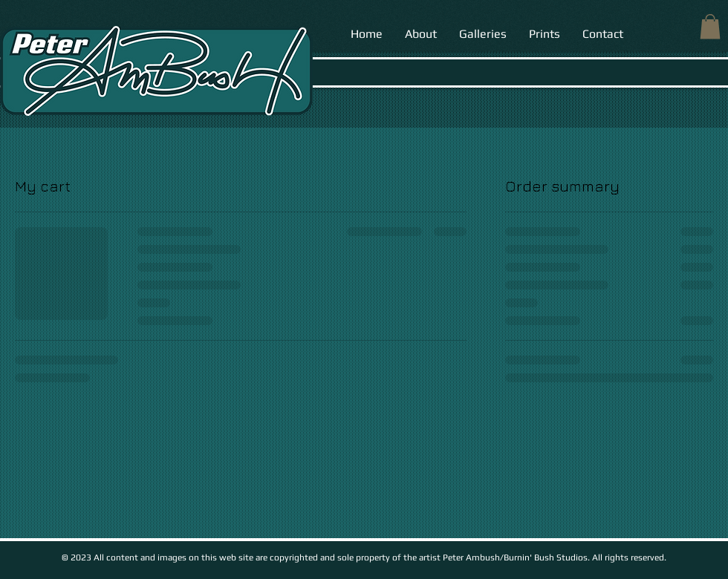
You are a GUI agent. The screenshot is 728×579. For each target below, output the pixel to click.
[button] (710, 26)
